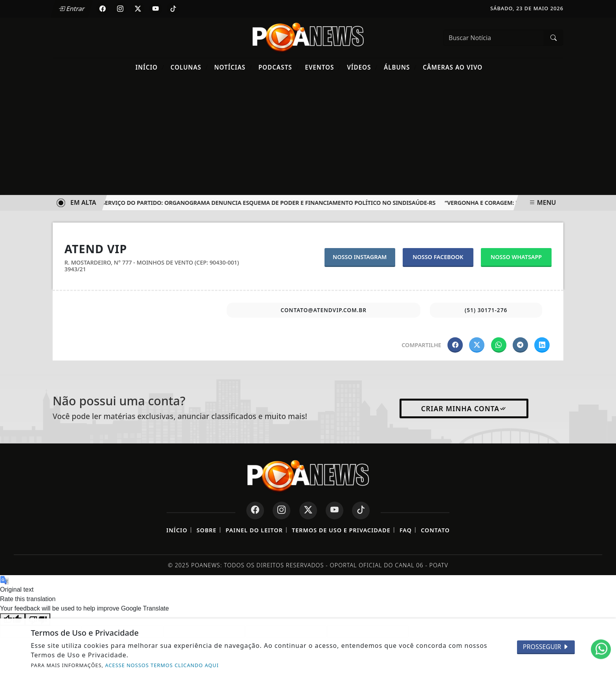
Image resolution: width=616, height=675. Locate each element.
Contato (435, 530)
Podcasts (279, 67)
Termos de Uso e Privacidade (341, 530)
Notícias (233, 67)
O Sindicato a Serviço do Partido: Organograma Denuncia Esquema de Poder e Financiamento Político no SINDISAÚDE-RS (249, 203)
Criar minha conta (464, 408)
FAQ (406, 530)
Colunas (189, 67)
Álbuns (400, 67)
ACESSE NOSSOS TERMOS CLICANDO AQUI (162, 665)
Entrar (71, 9)
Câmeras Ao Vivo (453, 67)
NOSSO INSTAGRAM (360, 257)
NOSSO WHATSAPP (516, 257)
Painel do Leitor (254, 530)
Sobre (206, 530)
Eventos (323, 67)
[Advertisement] (308, 136)
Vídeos (362, 67)
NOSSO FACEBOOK (438, 257)
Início (150, 67)
